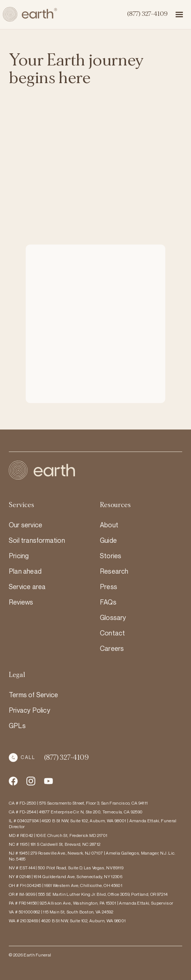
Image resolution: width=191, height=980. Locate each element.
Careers (112, 648)
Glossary (113, 617)
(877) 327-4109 (147, 14)
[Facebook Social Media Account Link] (13, 781)
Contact (112, 633)
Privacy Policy (30, 710)
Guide (108, 540)
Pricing (19, 556)
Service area (27, 587)
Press (109, 587)
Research (114, 571)
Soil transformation (37, 540)
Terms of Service (33, 695)
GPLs (17, 726)
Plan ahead (25, 571)
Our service (26, 525)
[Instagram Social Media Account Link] (48, 781)
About (109, 525)
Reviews (21, 602)
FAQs (108, 602)
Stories (111, 556)
